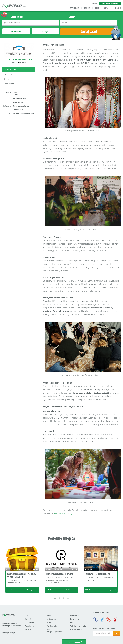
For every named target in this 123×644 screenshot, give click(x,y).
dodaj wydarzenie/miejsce (110, 3)
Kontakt (28, 619)
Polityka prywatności (78, 626)
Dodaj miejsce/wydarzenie (55, 631)
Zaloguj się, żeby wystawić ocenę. (19, 59)
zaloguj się (94, 3)
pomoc (107, 8)
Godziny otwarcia (32, 590)
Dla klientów (30, 622)
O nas (27, 615)
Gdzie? (72, 17)
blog (97, 8)
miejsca (87, 8)
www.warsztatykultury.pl (64, 513)
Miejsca (50, 622)
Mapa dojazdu (9, 84)
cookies (78, 642)
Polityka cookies (76, 629)
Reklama (28, 629)
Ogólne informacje (11, 69)
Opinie (6, 79)
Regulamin (74, 622)
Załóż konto (74, 619)
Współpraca (29, 626)
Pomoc (50, 615)
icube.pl (12, 633)
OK (82, 642)
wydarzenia (75, 8)
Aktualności (52, 619)
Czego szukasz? (18, 17)
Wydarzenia (8, 74)
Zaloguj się (74, 615)
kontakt (118, 8)
